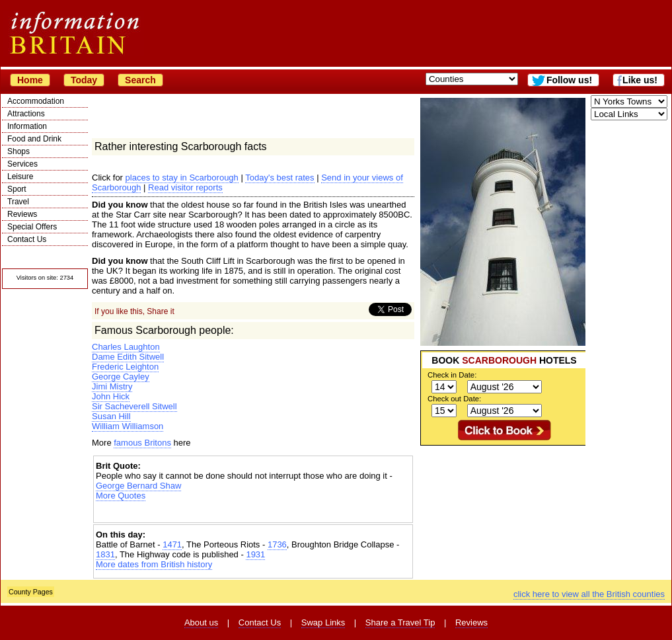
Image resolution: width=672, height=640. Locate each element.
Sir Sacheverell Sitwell (134, 406)
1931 (255, 554)
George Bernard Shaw (138, 486)
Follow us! (569, 80)
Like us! (640, 80)
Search (140, 80)
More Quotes (121, 496)
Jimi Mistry (112, 386)
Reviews (22, 214)
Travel (18, 202)
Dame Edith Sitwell (128, 357)
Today (84, 80)
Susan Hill (111, 416)
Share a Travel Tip (400, 622)
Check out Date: (454, 399)
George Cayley (121, 377)
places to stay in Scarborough (182, 178)
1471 (172, 544)
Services (22, 164)
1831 (105, 554)
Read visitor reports (185, 187)
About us (201, 622)
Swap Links (323, 622)
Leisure (20, 177)
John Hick (111, 396)
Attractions (26, 114)
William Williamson (128, 426)
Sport (17, 189)
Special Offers (32, 227)
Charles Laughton (126, 347)
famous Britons (142, 443)
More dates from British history (154, 564)
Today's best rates (280, 178)
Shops (19, 151)
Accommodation (36, 101)
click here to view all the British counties (589, 594)
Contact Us (27, 239)
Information (27, 126)
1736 (277, 544)
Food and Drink (34, 139)
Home (30, 80)
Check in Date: (452, 375)
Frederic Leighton (125, 367)
